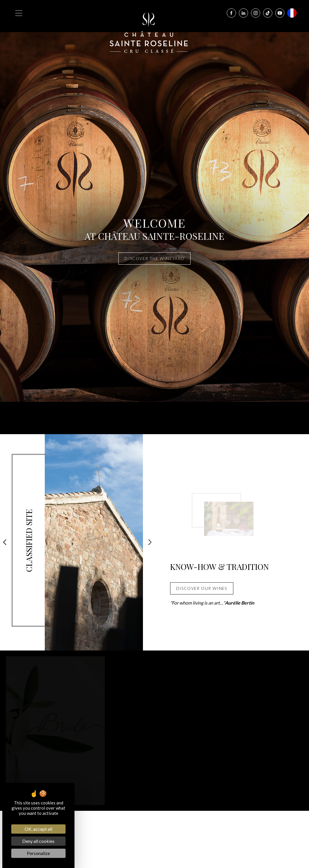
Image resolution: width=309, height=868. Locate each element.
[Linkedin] (243, 13)
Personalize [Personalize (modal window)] (38, 853)
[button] (5, 542)
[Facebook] (231, 13)
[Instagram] (256, 13)
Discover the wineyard (154, 258)
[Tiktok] (268, 13)
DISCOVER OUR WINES (202, 588)
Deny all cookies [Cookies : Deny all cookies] (38, 841)
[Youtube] (280, 13)
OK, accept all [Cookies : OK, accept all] (38, 829)
